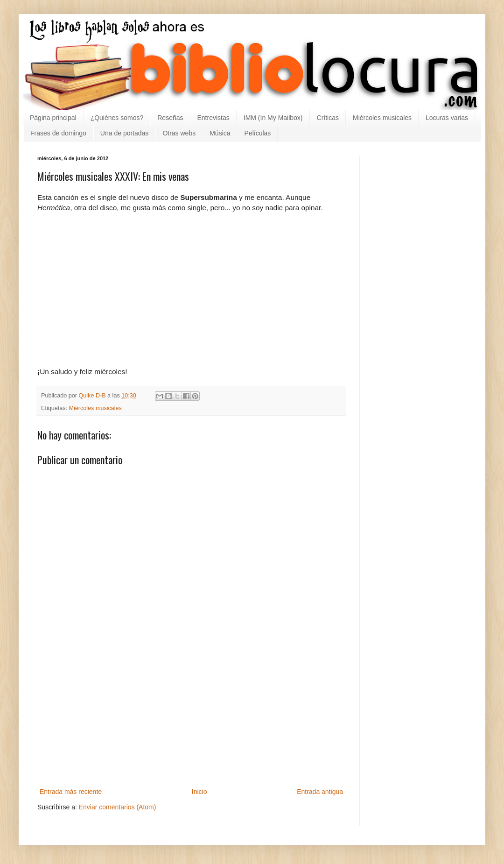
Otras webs (179, 133)
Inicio (199, 792)
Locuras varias (447, 118)
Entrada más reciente (71, 792)
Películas (258, 133)
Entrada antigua (320, 792)
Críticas (328, 118)
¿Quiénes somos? (117, 118)
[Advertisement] (192, 728)
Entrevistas (213, 118)
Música (220, 133)
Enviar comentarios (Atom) (118, 807)
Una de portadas (125, 133)
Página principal (53, 118)
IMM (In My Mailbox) (273, 118)
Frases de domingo (58, 133)
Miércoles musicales (382, 118)
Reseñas (170, 118)
